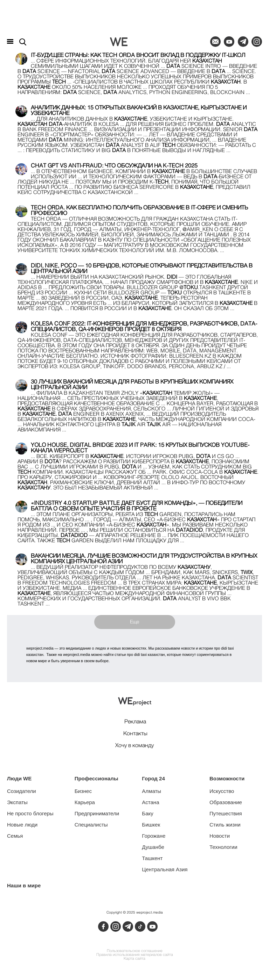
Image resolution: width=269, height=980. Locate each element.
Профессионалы (96, 778)
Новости (220, 836)
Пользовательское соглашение (135, 951)
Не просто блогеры (30, 813)
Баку (147, 813)
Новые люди (22, 825)
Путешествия (226, 813)
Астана (150, 802)
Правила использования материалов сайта (135, 955)
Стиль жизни (225, 825)
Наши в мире (24, 885)
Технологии (223, 847)
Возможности (227, 778)
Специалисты (91, 825)
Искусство (222, 791)
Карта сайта (134, 959)
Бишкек (151, 825)
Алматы (151, 791)
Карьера (85, 802)
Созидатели (22, 791)
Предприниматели (97, 813)
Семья (15, 836)
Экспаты (17, 802)
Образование (226, 802)
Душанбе (153, 847)
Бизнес (83, 791)
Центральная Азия (165, 869)
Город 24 (153, 778)
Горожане (154, 836)
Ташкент (152, 858)
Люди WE (19, 778)
